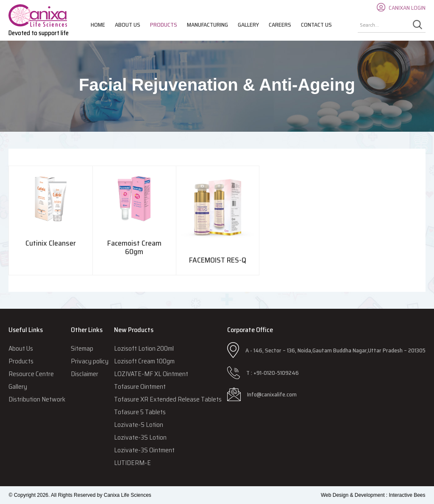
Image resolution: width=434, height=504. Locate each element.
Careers (280, 25)
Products (164, 25)
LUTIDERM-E (132, 463)
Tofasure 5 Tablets (140, 412)
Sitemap (82, 348)
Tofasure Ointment (140, 386)
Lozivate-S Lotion (139, 425)
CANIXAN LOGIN (407, 8)
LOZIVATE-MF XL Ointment (151, 374)
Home (98, 25)
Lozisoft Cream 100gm (144, 361)
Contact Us (316, 25)
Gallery (248, 25)
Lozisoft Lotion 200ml (144, 348)
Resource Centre (31, 374)
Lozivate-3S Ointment (144, 450)
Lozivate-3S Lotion (140, 437)
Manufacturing (207, 25)
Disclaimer (85, 374)
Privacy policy (90, 361)
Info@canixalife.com (272, 394)
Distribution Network (37, 399)
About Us (128, 25)
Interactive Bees (407, 495)
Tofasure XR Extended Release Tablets (168, 399)
